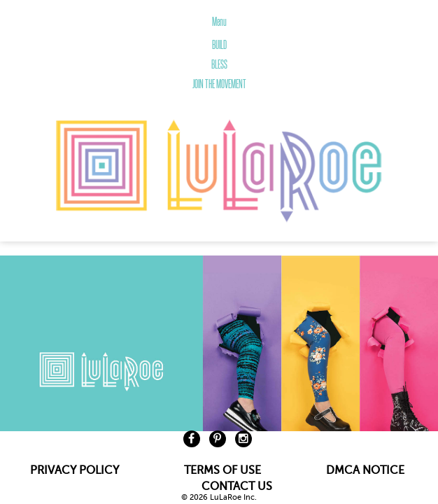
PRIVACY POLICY (75, 470)
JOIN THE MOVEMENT (219, 84)
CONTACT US (237, 486)
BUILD (219, 45)
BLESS (219, 64)
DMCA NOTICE (365, 470)
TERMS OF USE (222, 470)
